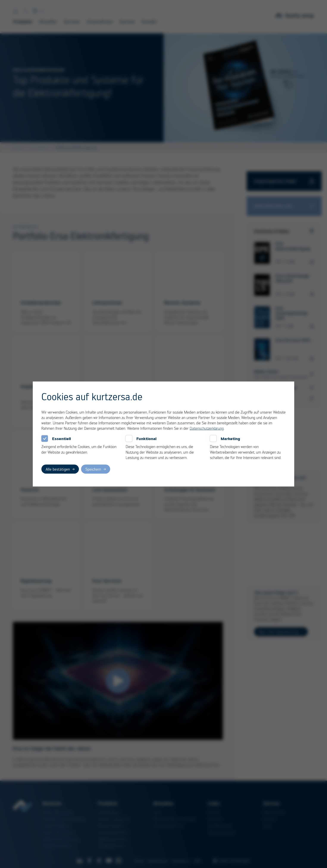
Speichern (93, 469)
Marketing (230, 439)
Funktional (146, 439)
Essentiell (62, 439)
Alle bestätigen (58, 469)
